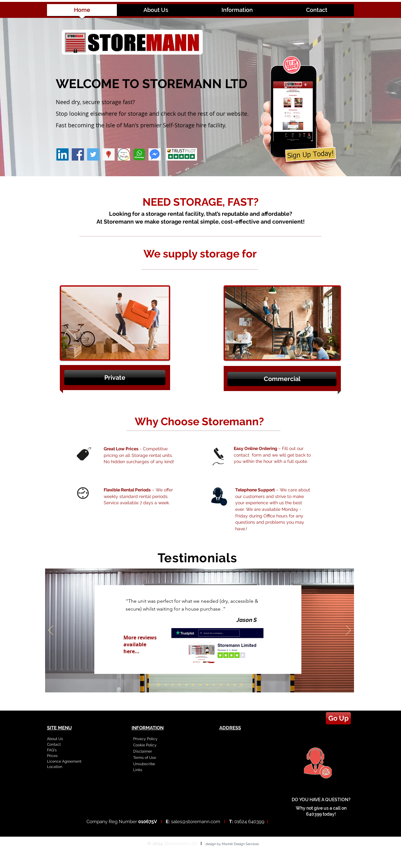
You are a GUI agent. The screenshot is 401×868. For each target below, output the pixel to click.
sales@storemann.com (196, 822)
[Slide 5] (186, 685)
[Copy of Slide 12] (242, 685)
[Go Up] (338, 718)
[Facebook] (78, 154)
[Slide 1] (158, 685)
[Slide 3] (173, 685)
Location (55, 767)
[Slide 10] (221, 685)
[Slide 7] (200, 685)
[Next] (348, 631)
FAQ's (52, 750)
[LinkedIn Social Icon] (62, 154)
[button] (115, 378)
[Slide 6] (193, 685)
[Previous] (51, 631)
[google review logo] (124, 154)
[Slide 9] (214, 685)
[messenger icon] (155, 154)
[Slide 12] (235, 685)
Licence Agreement (64, 761)
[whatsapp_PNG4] (139, 154)
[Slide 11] (228, 685)
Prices (52, 756)
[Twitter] (93, 154)
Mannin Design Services (240, 844)
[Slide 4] (180, 685)
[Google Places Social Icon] (109, 154)
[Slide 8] (207, 685)
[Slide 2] (166, 685)
